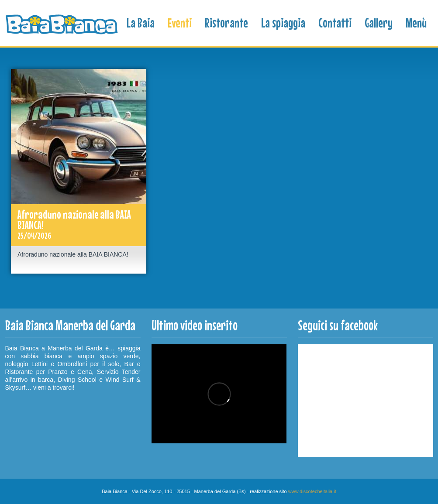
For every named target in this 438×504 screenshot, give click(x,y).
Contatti (335, 23)
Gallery (379, 23)
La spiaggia (283, 23)
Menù (416, 23)
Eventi (180, 23)
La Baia (141, 23)
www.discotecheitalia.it (312, 491)
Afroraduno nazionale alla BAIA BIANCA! (79, 225)
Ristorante (226, 23)
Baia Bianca (62, 25)
